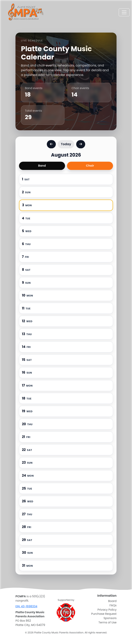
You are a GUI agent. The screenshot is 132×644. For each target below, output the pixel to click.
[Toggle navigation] (124, 12)
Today (66, 144)
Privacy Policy (107, 610)
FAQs (113, 605)
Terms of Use (108, 622)
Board (112, 601)
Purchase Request (104, 614)
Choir (90, 166)
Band (42, 166)
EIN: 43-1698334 (26, 606)
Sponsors (110, 618)
